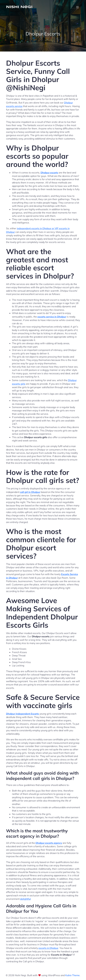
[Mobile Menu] (78, 7)
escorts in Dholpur (48, 948)
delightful (25, 899)
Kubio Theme (72, 975)
